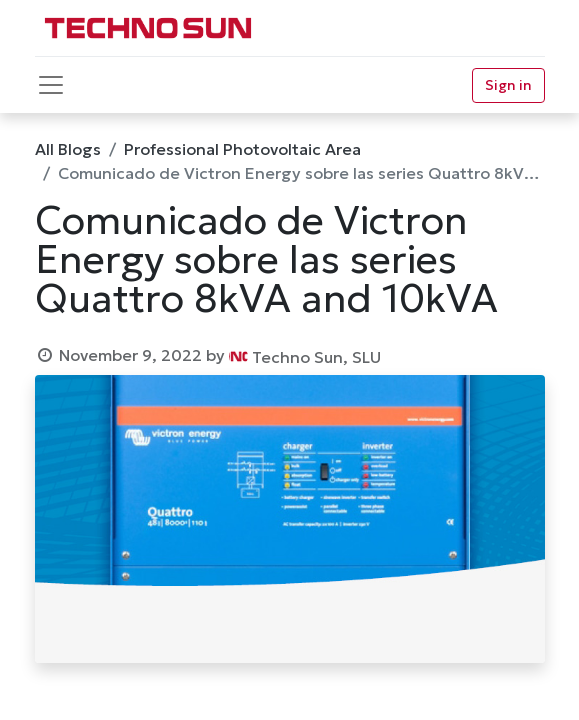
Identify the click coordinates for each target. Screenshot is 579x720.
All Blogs (68, 149)
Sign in (508, 85)
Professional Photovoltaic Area (242, 149)
